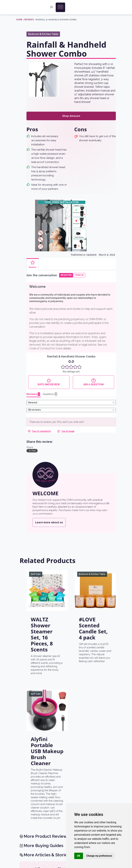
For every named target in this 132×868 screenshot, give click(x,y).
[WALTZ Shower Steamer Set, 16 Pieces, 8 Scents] (47, 573)
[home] (69, 7)
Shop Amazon (71, 116)
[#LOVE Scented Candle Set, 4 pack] (95, 573)
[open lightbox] (44, 79)
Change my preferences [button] (99, 856)
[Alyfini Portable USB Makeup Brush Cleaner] (47, 692)
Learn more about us (49, 505)
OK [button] (79, 856)
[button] (51, 7)
